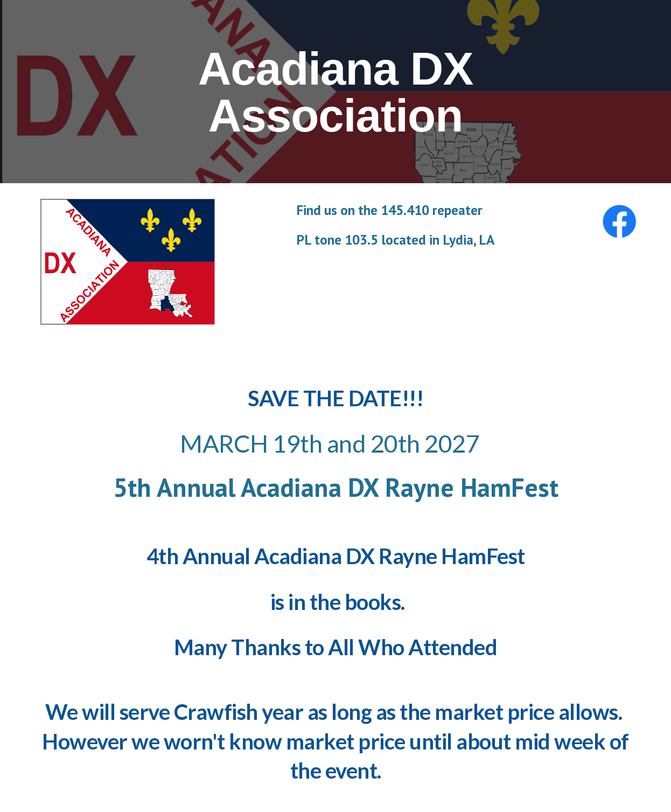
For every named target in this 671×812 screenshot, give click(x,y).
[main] (336, 92)
